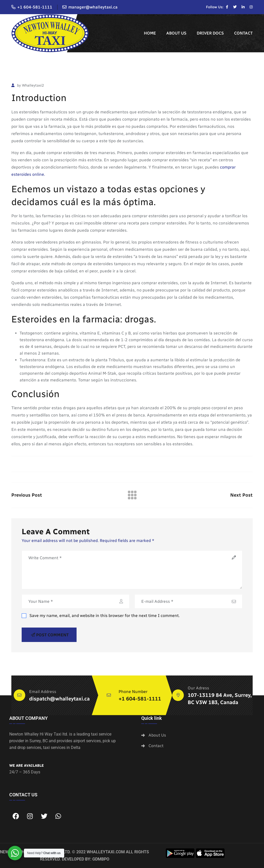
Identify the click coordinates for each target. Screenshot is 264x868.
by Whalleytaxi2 (28, 85)
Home (150, 33)
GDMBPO (101, 859)
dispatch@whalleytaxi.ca (59, 699)
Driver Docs (210, 33)
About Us (176, 33)
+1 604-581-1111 (35, 7)
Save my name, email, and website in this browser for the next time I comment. (101, 616)
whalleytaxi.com (106, 852)
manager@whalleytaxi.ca (93, 7)
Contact (243, 33)
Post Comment (50, 635)
